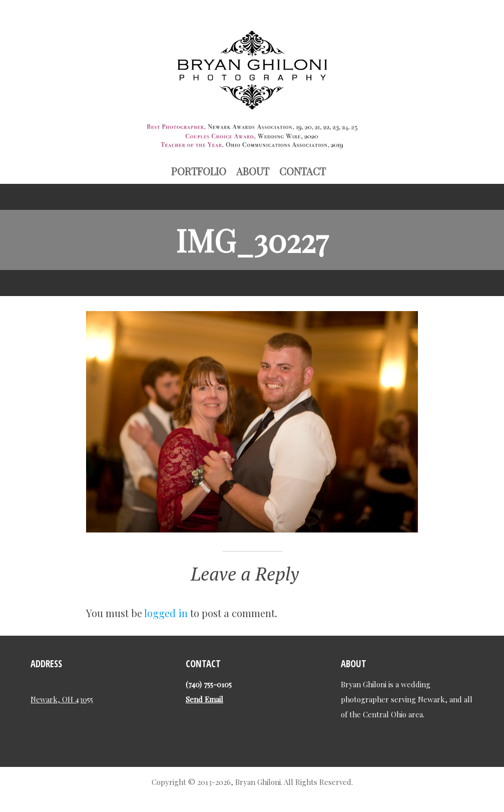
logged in (166, 613)
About (253, 171)
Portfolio (199, 171)
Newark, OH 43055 (62, 699)
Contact (303, 171)
